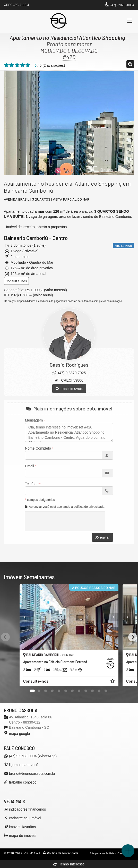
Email (29, 466)
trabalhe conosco (23, 782)
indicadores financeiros (27, 809)
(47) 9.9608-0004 (122, 5)
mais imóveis (69, 389)
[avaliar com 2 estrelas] (12, 65)
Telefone (32, 484)
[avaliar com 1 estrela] (6, 65)
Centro (60, 238)
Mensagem (34, 420)
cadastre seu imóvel (25, 818)
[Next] (114, 617)
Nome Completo (38, 448)
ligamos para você (24, 765)
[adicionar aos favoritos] (113, 682)
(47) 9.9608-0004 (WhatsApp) (33, 756)
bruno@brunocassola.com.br (32, 774)
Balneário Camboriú (26, 238)
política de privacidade (89, 507)
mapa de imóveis (23, 836)
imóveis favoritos (22, 827)
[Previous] (25, 617)
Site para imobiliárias (103, 853)
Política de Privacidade (63, 853)
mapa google (19, 734)
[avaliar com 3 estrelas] (17, 65)
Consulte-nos (16, 281)
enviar (102, 537)
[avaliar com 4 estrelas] (23, 65)
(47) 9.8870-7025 (69, 373)
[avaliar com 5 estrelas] (28, 65)
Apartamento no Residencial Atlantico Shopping (67, 38)
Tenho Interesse (69, 864)
